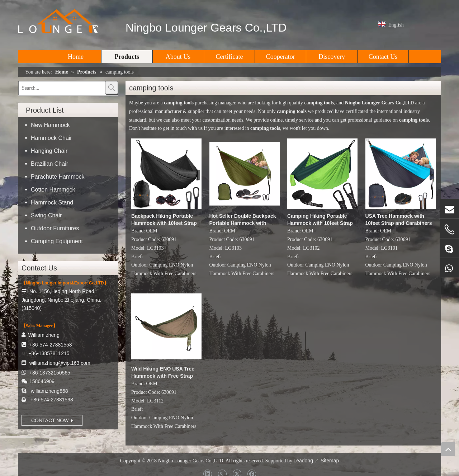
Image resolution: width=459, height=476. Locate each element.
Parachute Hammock (58, 177)
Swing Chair (46, 215)
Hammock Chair (51, 138)
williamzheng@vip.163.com (60, 363)
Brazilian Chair (49, 164)
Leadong (303, 461)
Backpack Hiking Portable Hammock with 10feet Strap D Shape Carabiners (164, 220)
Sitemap (330, 461)
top (448, 449)
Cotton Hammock (53, 190)
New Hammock (50, 125)
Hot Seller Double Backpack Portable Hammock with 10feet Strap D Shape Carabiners (243, 220)
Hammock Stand (52, 202)
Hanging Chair (49, 151)
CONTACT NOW (52, 420)
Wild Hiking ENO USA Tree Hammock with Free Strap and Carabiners (163, 373)
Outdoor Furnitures (55, 228)
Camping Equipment (57, 241)
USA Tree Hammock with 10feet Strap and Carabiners (399, 220)
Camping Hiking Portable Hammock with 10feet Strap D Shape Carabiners (320, 220)
